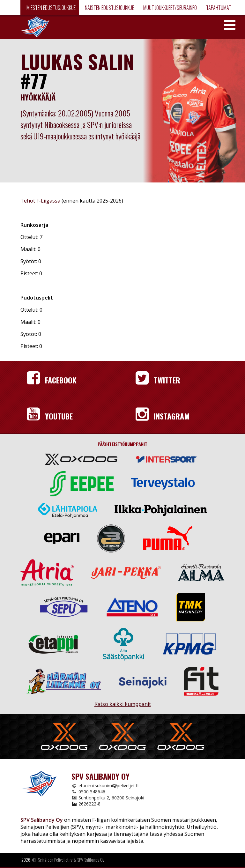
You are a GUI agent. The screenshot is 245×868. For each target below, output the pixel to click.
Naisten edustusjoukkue (109, 8)
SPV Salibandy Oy (91, 860)
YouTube (50, 416)
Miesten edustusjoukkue (51, 8)
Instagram (163, 416)
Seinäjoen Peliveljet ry (55, 860)
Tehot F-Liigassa (40, 201)
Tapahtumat (218, 8)
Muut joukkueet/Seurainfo (170, 8)
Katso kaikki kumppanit (123, 701)
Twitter (158, 380)
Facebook (52, 380)
